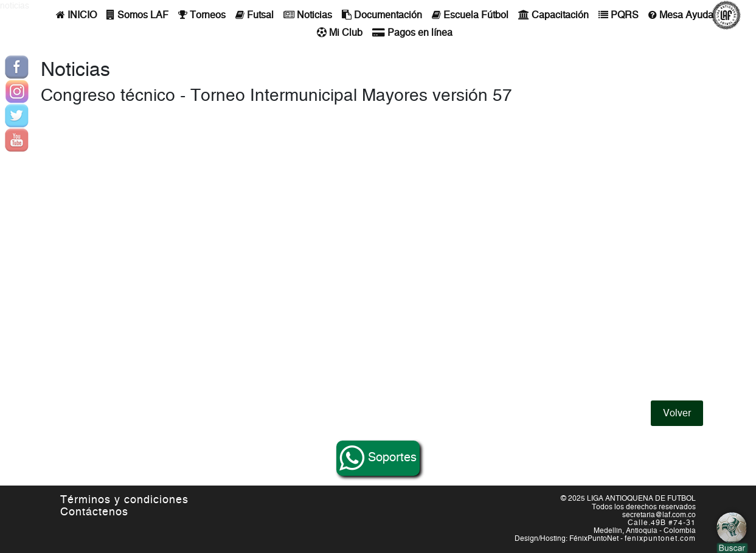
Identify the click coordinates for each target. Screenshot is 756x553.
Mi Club (340, 33)
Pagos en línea (412, 33)
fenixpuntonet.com (660, 538)
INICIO (76, 15)
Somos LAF (137, 15)
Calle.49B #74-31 (662, 523)
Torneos (202, 15)
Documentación (382, 15)
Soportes (378, 458)
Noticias (308, 15)
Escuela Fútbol (470, 15)
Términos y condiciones (124, 500)
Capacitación (553, 15)
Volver (677, 413)
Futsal (255, 15)
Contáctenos (94, 512)
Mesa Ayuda (681, 15)
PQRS (619, 15)
